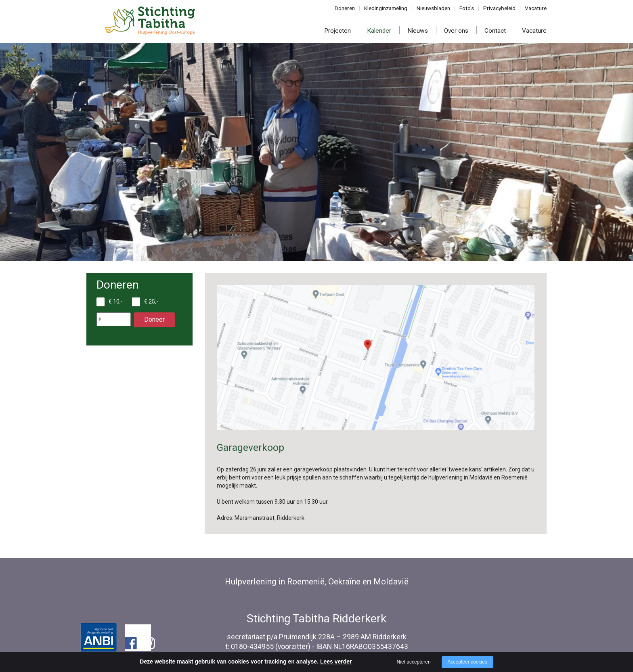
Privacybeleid (502, 8)
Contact (495, 31)
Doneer (154, 319)
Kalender (379, 31)
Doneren (350, 8)
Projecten (337, 31)
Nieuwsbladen (437, 8)
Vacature (536, 8)
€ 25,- (151, 301)
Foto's (470, 8)
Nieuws (418, 31)
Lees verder (336, 662)
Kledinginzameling (390, 8)
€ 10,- (116, 301)
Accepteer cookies (467, 662)
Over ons (456, 31)
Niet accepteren (414, 662)
